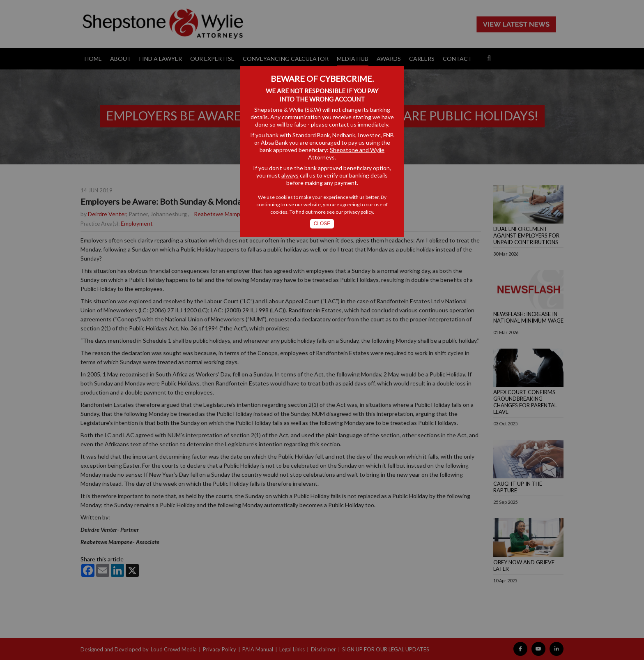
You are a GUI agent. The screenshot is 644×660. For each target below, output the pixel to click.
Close (322, 224)
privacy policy (359, 212)
